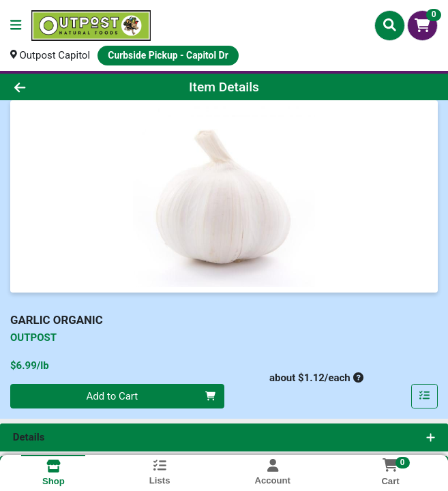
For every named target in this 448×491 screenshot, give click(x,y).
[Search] (390, 25)
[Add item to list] (425, 396)
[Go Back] (64, 87)
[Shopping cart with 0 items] (422, 26)
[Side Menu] (16, 26)
